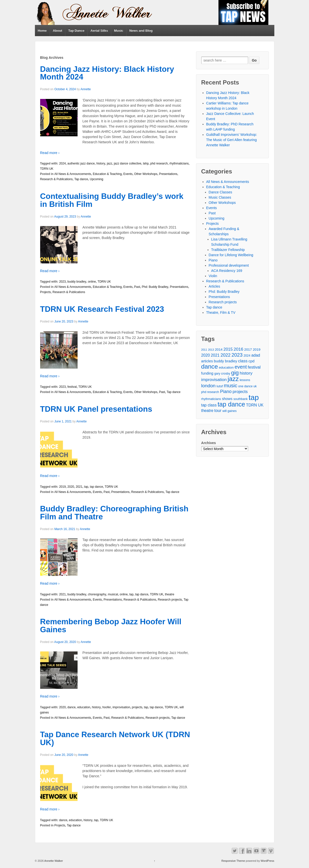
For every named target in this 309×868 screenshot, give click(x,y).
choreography (97, 594)
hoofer (106, 707)
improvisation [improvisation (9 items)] (214, 380)
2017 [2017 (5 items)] (248, 350)
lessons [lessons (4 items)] (245, 380)
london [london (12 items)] (208, 386)
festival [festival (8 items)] (254, 367)
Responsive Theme (233, 861)
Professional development (229, 265)
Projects (46, 292)
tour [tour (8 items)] (218, 411)
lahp (146, 163)
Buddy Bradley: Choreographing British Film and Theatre (114, 513)
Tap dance (81, 179)
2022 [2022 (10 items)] (225, 355)
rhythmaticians (179, 163)
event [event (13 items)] (241, 367)
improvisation (121, 707)
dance (71, 707)
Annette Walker (53, 861)
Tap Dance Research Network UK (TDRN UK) (115, 738)
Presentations (168, 174)
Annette (86, 89)
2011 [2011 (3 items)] (204, 350)
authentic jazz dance (81, 163)
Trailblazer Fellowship (228, 250)
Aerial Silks (99, 31)
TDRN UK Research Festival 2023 (102, 309)
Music (119, 31)
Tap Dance (76, 31)
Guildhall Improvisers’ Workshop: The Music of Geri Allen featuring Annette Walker (232, 140)
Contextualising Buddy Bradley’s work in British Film (112, 200)
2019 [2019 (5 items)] (257, 350)
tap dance (96, 487)
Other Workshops (146, 174)
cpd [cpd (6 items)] (251, 361)
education (84, 707)
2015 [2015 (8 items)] (228, 349)
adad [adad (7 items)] (256, 355)
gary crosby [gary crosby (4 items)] (222, 374)
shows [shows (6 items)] (227, 399)
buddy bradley (77, 282)
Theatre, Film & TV (221, 313)
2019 (62, 487)
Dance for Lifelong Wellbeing (231, 255)
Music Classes (220, 197)
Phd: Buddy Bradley (155, 287)
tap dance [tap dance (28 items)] (231, 404)
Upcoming (97, 179)
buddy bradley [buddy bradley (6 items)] (225, 361)
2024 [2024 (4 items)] (247, 356)
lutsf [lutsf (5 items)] (220, 386)
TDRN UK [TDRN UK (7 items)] (255, 405)
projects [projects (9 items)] (240, 392)
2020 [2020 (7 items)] (206, 355)
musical (113, 594)
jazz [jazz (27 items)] (233, 379)
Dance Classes (220, 192)
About (58, 31)
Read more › (50, 153)
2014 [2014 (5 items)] (219, 350)
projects (137, 707)
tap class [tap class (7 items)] (209, 405)
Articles (214, 286)
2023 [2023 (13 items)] (237, 355)
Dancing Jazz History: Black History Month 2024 (107, 73)
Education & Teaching (107, 174)
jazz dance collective (127, 163)
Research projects (170, 600)
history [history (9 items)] (246, 373)
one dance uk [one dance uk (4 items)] (247, 386)
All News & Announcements (73, 174)
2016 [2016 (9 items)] (239, 349)
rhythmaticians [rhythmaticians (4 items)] (211, 399)
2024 (62, 163)
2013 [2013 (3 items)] (211, 350)
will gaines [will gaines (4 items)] (230, 411)
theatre (169, 594)
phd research (159, 163)
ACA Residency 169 (227, 271)
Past (137, 287)
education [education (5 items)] (226, 367)
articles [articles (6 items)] (207, 361)
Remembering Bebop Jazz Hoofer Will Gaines (111, 626)
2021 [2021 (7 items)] (215, 355)
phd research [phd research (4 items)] (210, 392)
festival (72, 387)
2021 (79, 487)
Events (128, 174)
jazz (109, 163)
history (101, 163)
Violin (213, 276)
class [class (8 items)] (243, 361)
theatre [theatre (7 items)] (207, 411)
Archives (209, 443)
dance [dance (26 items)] (210, 366)
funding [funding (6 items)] (207, 373)
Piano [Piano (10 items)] (226, 392)
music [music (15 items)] (230, 385)
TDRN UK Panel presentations (96, 409)
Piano (213, 260)
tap (86, 487)
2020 (71, 487)
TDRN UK (47, 169)
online (92, 282)
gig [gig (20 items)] (235, 373)
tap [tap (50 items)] (254, 397)
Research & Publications (56, 179)
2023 (62, 282)
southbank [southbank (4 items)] (241, 399)
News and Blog (141, 31)
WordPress (267, 861)
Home (42, 31)
